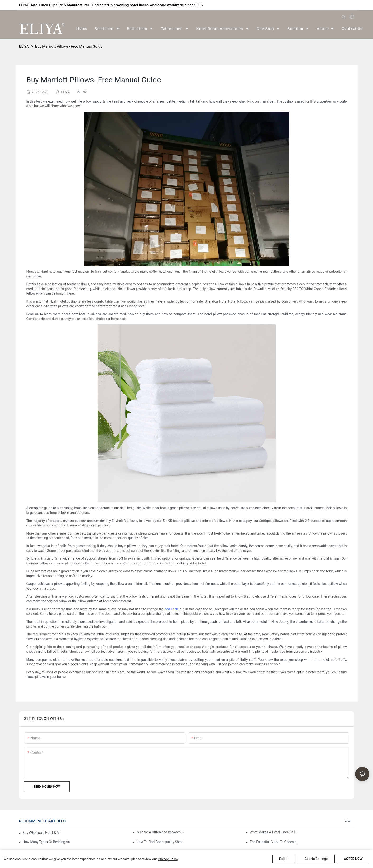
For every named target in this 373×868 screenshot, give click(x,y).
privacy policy (168, 859)
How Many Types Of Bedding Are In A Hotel (46, 842)
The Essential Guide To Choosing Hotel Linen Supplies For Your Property (273, 842)
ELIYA (24, 46)
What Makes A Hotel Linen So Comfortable (273, 832)
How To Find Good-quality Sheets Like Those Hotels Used (160, 842)
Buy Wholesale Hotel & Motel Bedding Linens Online (41, 833)
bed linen (171, 609)
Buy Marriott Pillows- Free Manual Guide (69, 46)
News (348, 821)
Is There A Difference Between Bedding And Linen (160, 832)
